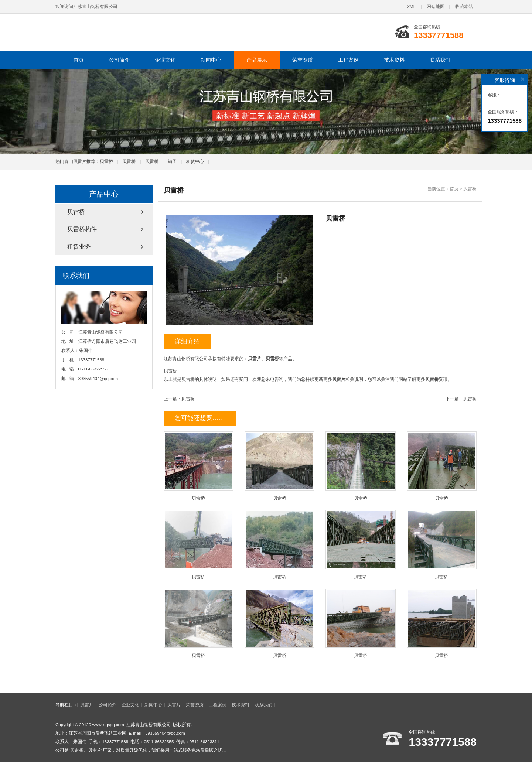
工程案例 (348, 60)
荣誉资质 (303, 60)
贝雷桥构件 (82, 229)
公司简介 (119, 60)
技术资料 (394, 60)
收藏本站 (464, 7)
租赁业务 (79, 247)
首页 (79, 60)
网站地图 (436, 7)
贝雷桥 (106, 161)
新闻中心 (211, 60)
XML (411, 7)
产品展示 (257, 60)
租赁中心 (195, 161)
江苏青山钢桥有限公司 (157, 32)
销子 (172, 161)
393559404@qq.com (98, 379)
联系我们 (440, 60)
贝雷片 (87, 705)
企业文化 (165, 60)
